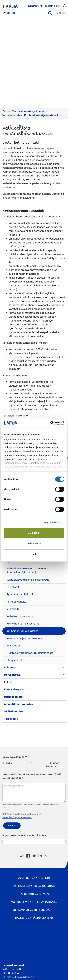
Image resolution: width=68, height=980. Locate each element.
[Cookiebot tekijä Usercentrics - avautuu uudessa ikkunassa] (50, 423)
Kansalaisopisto (14, 689)
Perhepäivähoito (16, 602)
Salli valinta (34, 543)
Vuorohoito (13, 609)
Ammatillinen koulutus (19, 704)
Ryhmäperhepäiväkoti (20, 594)
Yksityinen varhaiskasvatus (23, 624)
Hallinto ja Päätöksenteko (34, 918)
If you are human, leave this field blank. (26, 836)
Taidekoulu (11, 719)
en (13, 13)
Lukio (8, 682)
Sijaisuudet (13, 646)
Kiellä (34, 554)
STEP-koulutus (14, 711)
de (9, 13)
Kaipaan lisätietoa (52, 765)
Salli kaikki (34, 533)
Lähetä (12, 826)
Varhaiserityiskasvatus (20, 616)
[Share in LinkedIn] (40, 856)
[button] (58, 13)
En (28, 763)
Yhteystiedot (14, 660)
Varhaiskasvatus (12, 115)
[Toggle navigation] (7, 726)
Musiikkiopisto (13, 697)
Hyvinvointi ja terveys (34, 894)
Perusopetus (12, 675)
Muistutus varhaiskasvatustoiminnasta (30, 653)
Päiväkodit (13, 587)
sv (4, 13)
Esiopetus (10, 668)
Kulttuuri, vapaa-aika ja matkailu (34, 902)
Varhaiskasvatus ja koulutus (30, 111)
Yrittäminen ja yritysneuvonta (34, 910)
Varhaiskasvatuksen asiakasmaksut (28, 580)
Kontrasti (34, 6)
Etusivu (7, 111)
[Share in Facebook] (28, 856)
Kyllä (7, 763)
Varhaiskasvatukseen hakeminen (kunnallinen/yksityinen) (26, 570)
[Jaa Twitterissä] (34, 856)
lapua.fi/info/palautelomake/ (17, 817)
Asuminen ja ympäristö (34, 878)
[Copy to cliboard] (46, 856)
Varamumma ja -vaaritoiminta (24, 638)
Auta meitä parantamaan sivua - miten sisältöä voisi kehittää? (32, 776)
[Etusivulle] (10, 5)
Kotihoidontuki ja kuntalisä (22, 631)
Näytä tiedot (51, 522)
